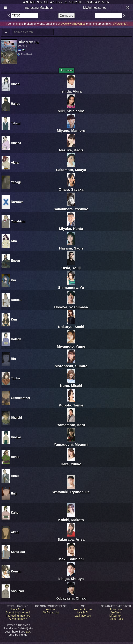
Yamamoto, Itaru (71, 423)
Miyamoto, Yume (71, 344)
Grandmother (21, 398)
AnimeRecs (116, 619)
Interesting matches (18, 616)
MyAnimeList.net (94, 8)
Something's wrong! (18, 612)
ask (28, 632)
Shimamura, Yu (71, 285)
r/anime (51, 609)
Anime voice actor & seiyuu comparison (67, 2)
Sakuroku (18, 552)
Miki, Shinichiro (71, 109)
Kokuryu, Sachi (71, 325)
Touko (15, 378)
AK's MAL (83, 612)
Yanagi (16, 182)
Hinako (16, 437)
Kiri (13, 280)
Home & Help (18, 609)
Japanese (66, 70)
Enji (14, 493)
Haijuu (16, 104)
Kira (14, 241)
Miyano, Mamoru (71, 128)
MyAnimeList (51, 612)
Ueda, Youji (71, 266)
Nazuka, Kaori (71, 148)
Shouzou (17, 591)
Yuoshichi (18, 221)
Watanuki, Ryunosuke (71, 490)
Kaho (15, 513)
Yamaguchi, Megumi (71, 442)
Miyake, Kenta (71, 227)
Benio (15, 457)
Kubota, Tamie (71, 403)
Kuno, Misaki (71, 383)
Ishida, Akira (71, 89)
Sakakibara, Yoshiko (71, 207)
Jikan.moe (116, 609)
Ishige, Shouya (71, 577)
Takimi (16, 123)
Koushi (16, 571)
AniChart (116, 612)
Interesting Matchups (39, 8)
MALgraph (116, 616)
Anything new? (18, 619)
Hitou (15, 476)
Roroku (16, 300)
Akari (15, 532)
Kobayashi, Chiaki (71, 596)
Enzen (15, 261)
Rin (13, 359)
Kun (14, 319)
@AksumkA (120, 24)
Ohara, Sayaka (71, 187)
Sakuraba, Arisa (71, 537)
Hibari (15, 84)
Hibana (16, 143)
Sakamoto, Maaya (71, 168)
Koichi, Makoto (71, 518)
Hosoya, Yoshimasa (71, 305)
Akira (15, 163)
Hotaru (16, 339)
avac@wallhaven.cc (73, 24)
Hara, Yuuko (71, 462)
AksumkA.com (83, 609)
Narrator (17, 202)
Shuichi (16, 418)
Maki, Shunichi (71, 557)
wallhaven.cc (83, 616)
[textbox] (25, 16)
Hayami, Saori (71, 246)
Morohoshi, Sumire (71, 364)
